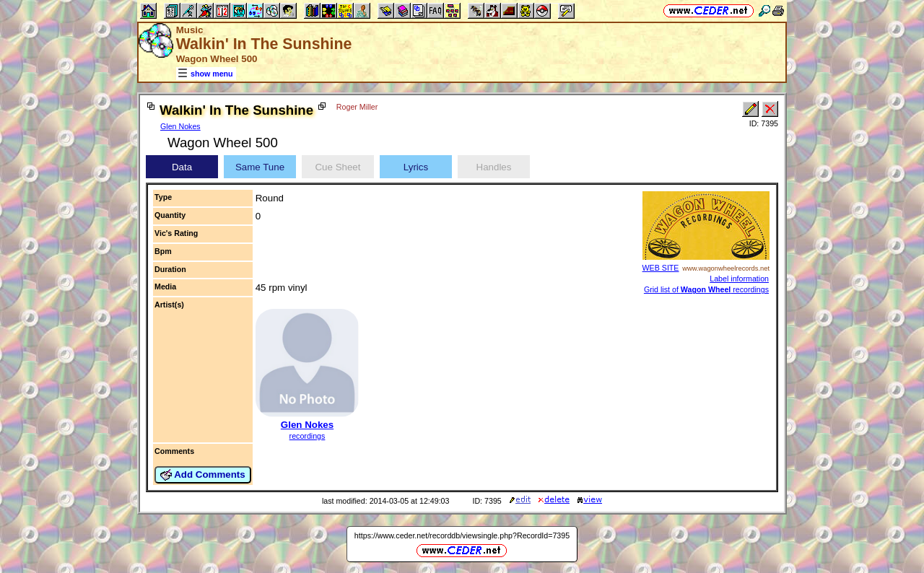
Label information (739, 279)
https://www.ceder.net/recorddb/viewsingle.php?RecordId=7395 (462, 535)
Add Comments (203, 475)
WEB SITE (661, 268)
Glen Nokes (180, 126)
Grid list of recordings (706, 289)
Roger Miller (357, 107)
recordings (308, 436)
